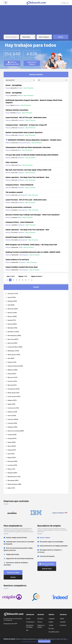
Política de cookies (52, 640)
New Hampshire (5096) (14, 336)
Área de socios (47, 569)
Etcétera (20, 88)
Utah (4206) (11, 305)
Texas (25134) (12, 297)
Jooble (51, 625)
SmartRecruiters (54, 632)
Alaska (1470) (11, 404)
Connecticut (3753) (13, 408)
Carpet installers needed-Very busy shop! (22, 267)
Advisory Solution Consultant (17, 110)
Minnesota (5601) (13, 309)
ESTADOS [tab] (36, 287)
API (27, 630)
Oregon (8, 88)
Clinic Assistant (12, 162)
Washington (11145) (13, 351)
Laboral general (22, 195)
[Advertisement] (36, 21)
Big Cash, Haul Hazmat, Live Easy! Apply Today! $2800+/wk (28, 170)
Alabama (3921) (12, 400)
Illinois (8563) (12, 446)
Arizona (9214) (12, 416)
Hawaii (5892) (12, 442)
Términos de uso (41, 640)
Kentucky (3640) (12, 461)
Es (68, 3)
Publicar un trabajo (32, 63)
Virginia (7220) (12, 362)
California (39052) (13, 419)
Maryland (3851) (12, 473)
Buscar (61, 37)
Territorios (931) (12, 381)
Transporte (21, 120)
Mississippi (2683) (13, 480)
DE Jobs (51, 628)
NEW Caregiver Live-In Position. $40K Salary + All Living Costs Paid (31, 245)
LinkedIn (63, 622)
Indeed (51, 622)
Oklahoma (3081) (13, 370)
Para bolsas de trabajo (30, 626)
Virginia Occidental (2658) (15, 366)
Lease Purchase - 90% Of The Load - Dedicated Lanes (26, 117)
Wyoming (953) (12, 385)
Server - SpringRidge (14, 85)
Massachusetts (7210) (14, 477)
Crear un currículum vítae (12, 63)
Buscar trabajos (45, 538)
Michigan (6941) (12, 301)
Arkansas (8, 120)
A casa (28, 619)
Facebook (63, 625)
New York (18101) (12, 343)
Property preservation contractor (18, 207)
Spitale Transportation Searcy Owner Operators (24, 132)
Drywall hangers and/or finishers (18, 237)
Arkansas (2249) (12, 412)
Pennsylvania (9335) (14, 389)
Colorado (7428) (12, 423)
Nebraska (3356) (12, 328)
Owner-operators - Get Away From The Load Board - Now (27, 177)
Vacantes (40, 619)
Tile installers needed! (14, 192)
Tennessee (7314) (13, 294)
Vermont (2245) (12, 313)
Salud (19, 165)
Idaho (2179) (11, 488)
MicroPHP (14, 624)
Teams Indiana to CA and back (17, 260)
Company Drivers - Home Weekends (19, 185)
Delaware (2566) (12, 427)
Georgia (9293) (12, 438)
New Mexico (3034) (13, 332)
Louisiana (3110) (12, 465)
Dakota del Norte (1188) (14, 484)
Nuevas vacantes (36, 74)
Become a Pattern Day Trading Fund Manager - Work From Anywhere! (33, 215)
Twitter (62, 619)
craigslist (52, 619)
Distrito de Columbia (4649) (16, 431)
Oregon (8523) (12, 374)
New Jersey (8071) (13, 339)
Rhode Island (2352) (13, 393)
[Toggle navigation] (6, 3)
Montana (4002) (12, 324)
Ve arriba (64, 640)
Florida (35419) (12, 435)
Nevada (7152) (12, 320)
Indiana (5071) (12, 450)
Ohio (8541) (11, 358)
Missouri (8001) (12, 316)
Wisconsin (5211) (13, 377)
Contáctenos (30, 622)
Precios (13, 577)
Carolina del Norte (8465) (15, 347)
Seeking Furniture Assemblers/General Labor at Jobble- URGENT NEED (33, 252)
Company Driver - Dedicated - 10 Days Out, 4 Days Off (26, 125)
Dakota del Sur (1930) (14, 355)
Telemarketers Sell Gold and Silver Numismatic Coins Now (28, 147)
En (64, 3)
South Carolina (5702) (14, 397)
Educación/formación (24, 143)
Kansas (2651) (12, 458)
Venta (19, 150)
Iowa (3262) (11, 454)
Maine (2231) (11, 469)
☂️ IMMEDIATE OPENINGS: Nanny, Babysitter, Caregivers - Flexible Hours (33, 140)
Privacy (33, 640)
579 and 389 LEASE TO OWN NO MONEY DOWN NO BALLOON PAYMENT (32, 155)
